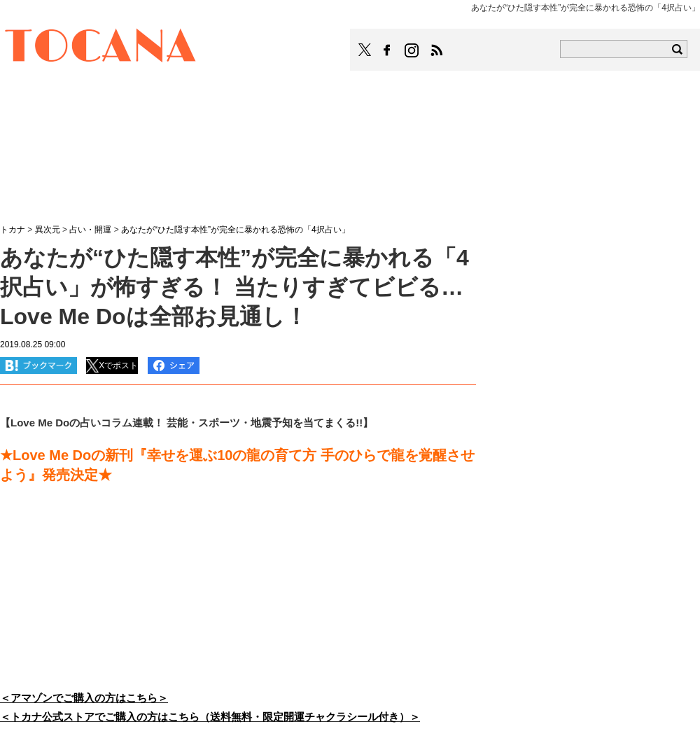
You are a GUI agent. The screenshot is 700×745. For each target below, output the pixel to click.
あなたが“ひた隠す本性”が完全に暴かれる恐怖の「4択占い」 (236, 230)
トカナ (13, 230)
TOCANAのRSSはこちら (437, 50)
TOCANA (101, 48)
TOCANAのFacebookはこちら (387, 50)
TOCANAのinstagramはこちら (412, 50)
